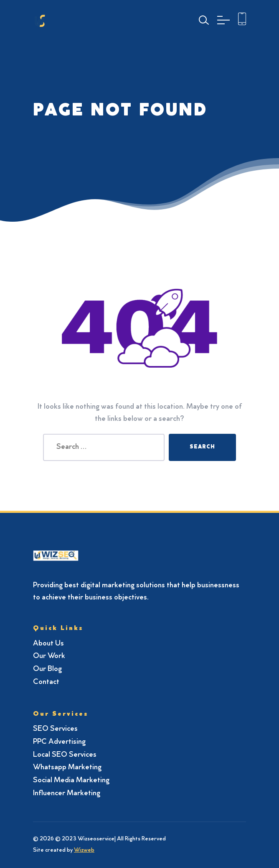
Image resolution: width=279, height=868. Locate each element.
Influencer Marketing (67, 794)
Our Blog (47, 669)
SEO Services (55, 729)
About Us (48, 644)
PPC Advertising (59, 742)
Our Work (49, 656)
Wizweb (84, 850)
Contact (46, 682)
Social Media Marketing (71, 781)
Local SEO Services (65, 755)
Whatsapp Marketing (67, 768)
